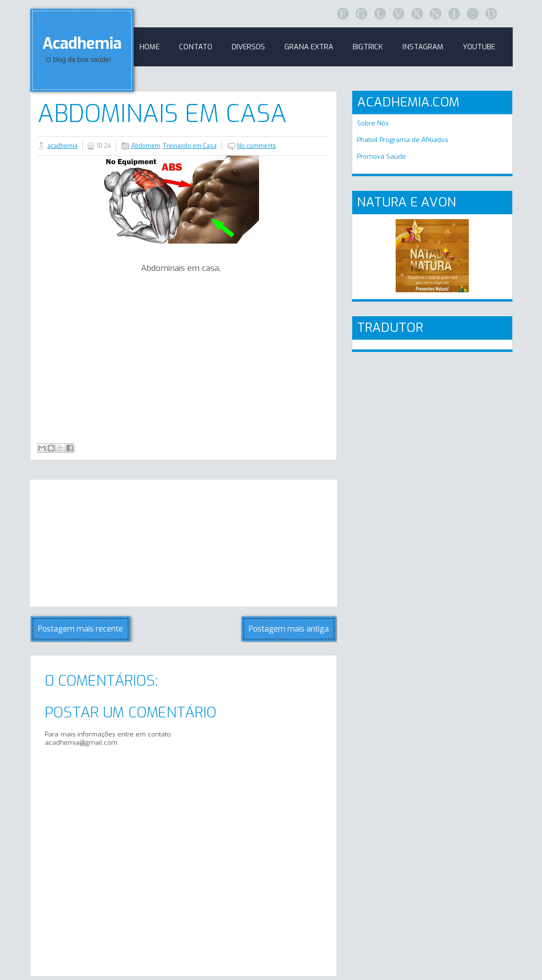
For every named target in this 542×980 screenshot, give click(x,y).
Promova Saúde (381, 156)
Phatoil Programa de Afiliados (403, 140)
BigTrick (368, 47)
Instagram (423, 47)
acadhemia (62, 146)
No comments (257, 146)
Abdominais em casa (162, 114)
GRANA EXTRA (309, 47)
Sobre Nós (373, 123)
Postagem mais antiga (289, 629)
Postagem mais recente (80, 629)
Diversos (248, 47)
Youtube (479, 47)
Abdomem (146, 146)
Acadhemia (82, 43)
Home (150, 47)
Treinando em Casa (190, 146)
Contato (196, 47)
